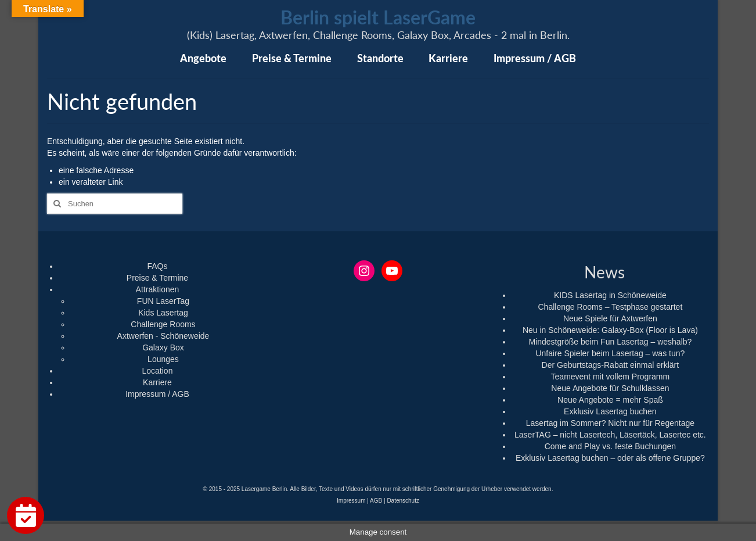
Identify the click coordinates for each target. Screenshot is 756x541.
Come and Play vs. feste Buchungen (610, 446)
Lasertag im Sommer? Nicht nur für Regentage (610, 423)
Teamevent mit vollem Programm (611, 377)
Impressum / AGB (157, 394)
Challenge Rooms (163, 324)
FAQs (157, 266)
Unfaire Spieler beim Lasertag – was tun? (610, 353)
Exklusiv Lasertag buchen (610, 411)
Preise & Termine (157, 278)
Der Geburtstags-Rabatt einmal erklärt (611, 365)
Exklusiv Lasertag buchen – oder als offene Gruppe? (610, 458)
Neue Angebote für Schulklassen (610, 388)
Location (158, 371)
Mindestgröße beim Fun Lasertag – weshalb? (610, 342)
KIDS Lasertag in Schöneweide (610, 295)
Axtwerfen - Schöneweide (163, 336)
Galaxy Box (163, 347)
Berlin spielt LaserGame (378, 17)
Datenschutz (403, 501)
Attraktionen (158, 289)
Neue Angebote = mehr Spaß (610, 400)
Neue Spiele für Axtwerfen (610, 318)
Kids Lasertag (163, 313)
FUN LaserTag (163, 301)
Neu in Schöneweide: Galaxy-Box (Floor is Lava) (610, 330)
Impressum (351, 501)
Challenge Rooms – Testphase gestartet (610, 307)
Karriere (157, 382)
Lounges (163, 359)
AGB (376, 501)
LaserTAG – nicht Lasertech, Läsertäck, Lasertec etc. (610, 435)
